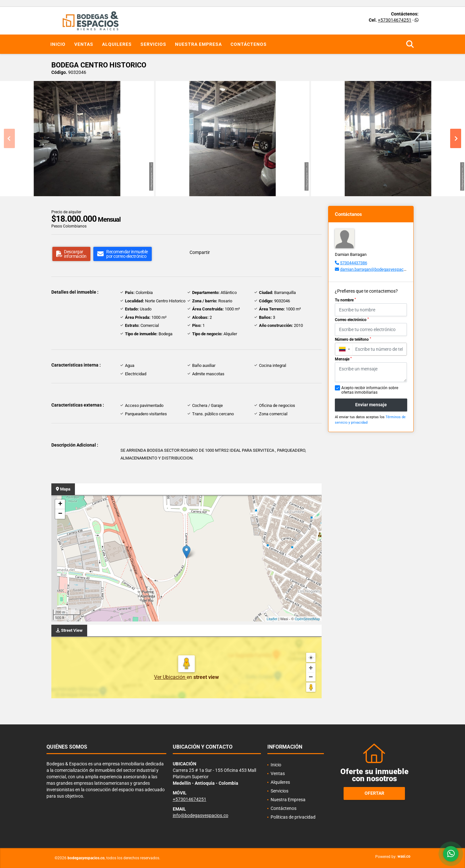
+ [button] (60, 504)
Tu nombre (345, 300)
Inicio (58, 44)
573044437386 (354, 263)
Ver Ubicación (170, 677)
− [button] (60, 514)
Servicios (153, 44)
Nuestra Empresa (198, 44)
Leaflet (272, 619)
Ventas (84, 44)
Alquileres (117, 44)
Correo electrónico (352, 320)
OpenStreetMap (307, 619)
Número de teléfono (353, 339)
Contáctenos (249, 44)
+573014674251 (395, 20)
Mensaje (343, 359)
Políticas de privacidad (293, 817)
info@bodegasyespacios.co (201, 815)
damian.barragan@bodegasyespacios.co (377, 269)
